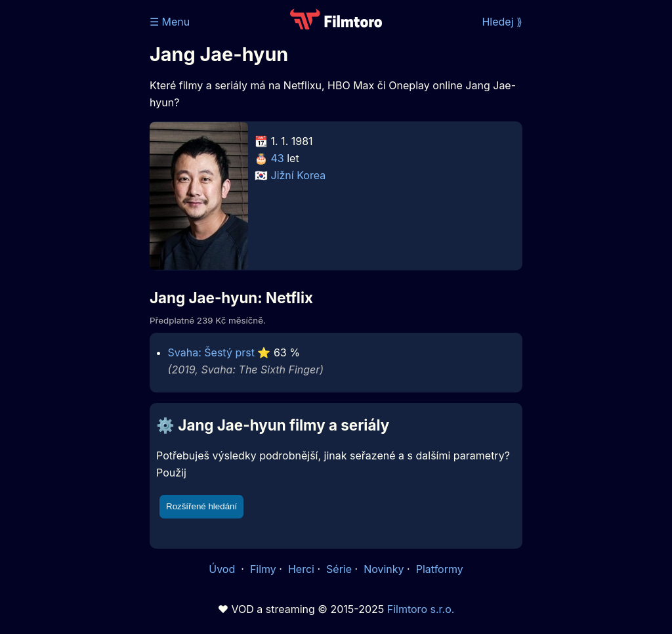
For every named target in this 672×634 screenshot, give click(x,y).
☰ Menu (170, 22)
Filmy (263, 569)
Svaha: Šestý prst (211, 352)
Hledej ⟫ (502, 22)
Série (339, 569)
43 (278, 158)
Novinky (384, 569)
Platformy (440, 569)
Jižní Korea (299, 175)
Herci (301, 569)
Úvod (223, 569)
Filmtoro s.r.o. (421, 609)
